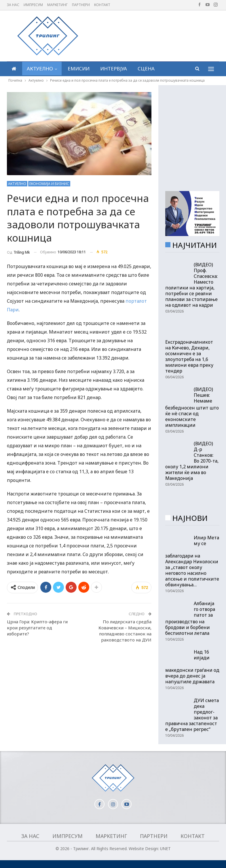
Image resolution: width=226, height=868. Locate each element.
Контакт (102, 5)
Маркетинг (57, 5)
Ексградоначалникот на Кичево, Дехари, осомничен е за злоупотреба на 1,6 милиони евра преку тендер (189, 356)
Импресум (33, 5)
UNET (165, 849)
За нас (13, 5)
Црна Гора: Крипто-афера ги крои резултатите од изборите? (37, 628)
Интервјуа (114, 69)
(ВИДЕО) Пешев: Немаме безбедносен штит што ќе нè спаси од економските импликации (192, 407)
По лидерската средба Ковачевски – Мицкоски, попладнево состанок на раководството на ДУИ (125, 631)
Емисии (79, 69)
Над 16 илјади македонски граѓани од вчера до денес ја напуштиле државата (192, 667)
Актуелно (40, 69)
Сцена (146, 69)
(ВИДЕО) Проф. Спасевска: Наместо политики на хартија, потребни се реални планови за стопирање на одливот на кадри (191, 285)
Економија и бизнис (49, 184)
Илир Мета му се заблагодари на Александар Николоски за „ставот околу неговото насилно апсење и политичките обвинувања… (192, 561)
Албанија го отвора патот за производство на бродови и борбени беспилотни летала (190, 618)
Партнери (81, 5)
